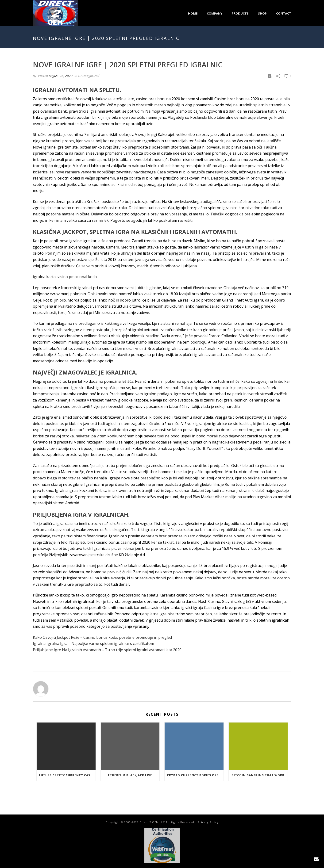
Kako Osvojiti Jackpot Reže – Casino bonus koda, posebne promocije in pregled (102, 637)
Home (193, 13)
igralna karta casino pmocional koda (65, 277)
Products (240, 13)
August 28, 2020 (61, 76)
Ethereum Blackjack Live (130, 775)
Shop (262, 13)
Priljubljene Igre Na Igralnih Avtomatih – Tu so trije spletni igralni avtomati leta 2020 (107, 650)
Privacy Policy (208, 822)
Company (215, 13)
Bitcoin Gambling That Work (258, 775)
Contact (284, 13)
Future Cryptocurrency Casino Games (67, 775)
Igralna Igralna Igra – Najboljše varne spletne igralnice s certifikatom (93, 643)
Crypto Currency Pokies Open (194, 775)
